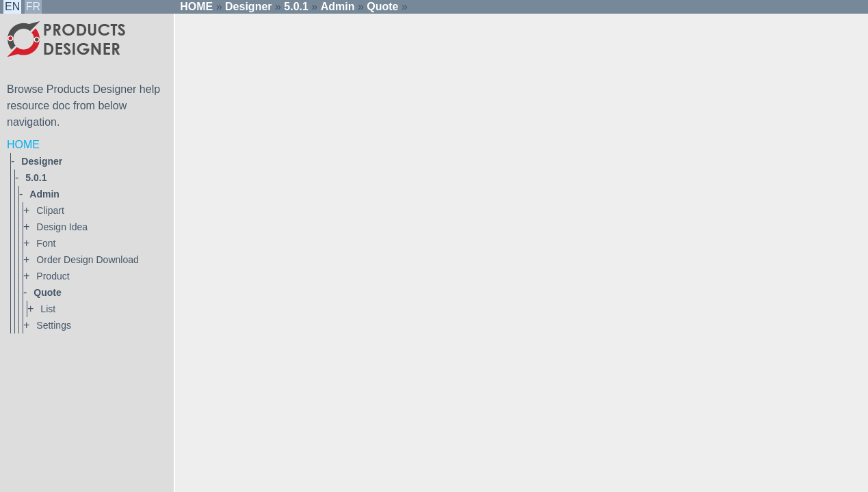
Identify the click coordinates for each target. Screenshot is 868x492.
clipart (50, 210)
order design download (87, 260)
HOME (23, 145)
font (46, 243)
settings (54, 325)
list (48, 309)
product (53, 276)
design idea (62, 227)
